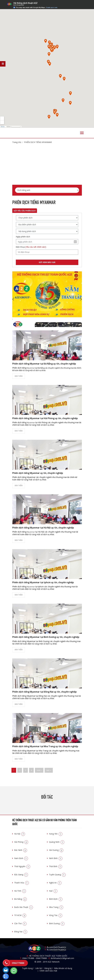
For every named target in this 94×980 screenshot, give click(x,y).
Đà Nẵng (20, 899)
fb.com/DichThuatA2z (56, 947)
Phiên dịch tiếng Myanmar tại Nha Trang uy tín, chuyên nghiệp (45, 746)
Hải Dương (56, 850)
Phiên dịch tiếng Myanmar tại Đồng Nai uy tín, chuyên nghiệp (44, 692)
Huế (53, 891)
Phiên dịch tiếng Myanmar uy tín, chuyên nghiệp (38, 473)
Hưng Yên (56, 834)
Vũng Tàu (56, 915)
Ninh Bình (56, 858)
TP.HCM (20, 915)
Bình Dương (57, 923)
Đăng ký (48, 968)
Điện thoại (31, 247)
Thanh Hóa (21, 883)
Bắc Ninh (21, 850)
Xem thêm (19, 376)
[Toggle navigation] (82, 133)
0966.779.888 (28, 958)
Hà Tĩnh (20, 891)
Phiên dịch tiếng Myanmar (38, 142)
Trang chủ (17, 142)
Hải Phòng (21, 842)
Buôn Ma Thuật (24, 907)
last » (49, 770)
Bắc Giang (21, 875)
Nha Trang (56, 907)
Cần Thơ (20, 923)
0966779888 (41, 958)
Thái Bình (56, 866)
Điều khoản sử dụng (63, 968)
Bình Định (56, 899)
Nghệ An (55, 883)
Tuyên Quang (57, 875)
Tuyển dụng (27, 968)
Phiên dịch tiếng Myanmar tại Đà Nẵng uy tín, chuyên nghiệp (44, 364)
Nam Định (21, 858)
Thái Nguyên (22, 866)
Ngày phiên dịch (23, 237)
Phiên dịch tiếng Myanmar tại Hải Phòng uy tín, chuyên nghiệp (45, 418)
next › (39, 770)
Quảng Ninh (57, 842)
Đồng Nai (21, 932)
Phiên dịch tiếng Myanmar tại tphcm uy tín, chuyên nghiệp (43, 582)
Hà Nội (20, 834)
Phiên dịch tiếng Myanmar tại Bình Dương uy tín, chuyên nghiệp (46, 637)
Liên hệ (39, 968)
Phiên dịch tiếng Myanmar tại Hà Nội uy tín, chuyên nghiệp (43, 528)
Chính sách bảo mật (48, 971)
